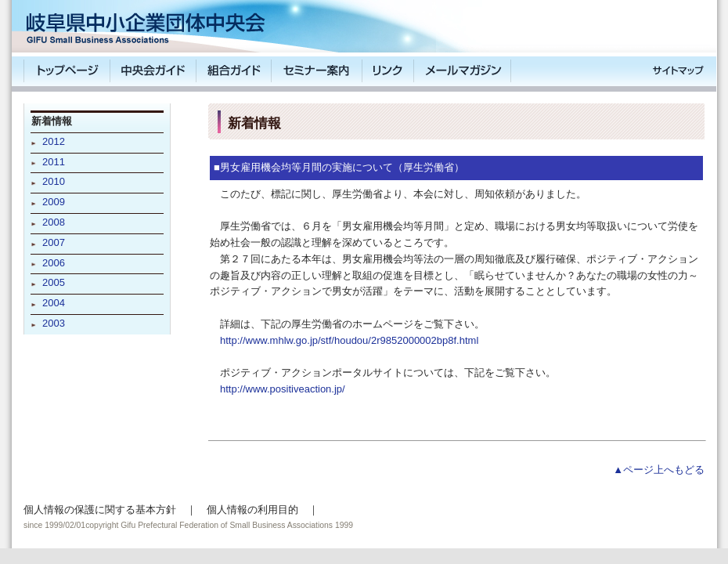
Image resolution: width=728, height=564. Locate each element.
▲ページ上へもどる (659, 470)
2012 (54, 141)
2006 (54, 263)
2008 (54, 222)
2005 (54, 282)
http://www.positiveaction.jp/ (283, 389)
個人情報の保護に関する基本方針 (100, 510)
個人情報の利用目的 (252, 510)
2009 (54, 202)
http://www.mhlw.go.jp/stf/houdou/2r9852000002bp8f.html (349, 340)
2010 (54, 181)
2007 (54, 242)
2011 (54, 162)
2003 (54, 323)
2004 (54, 303)
